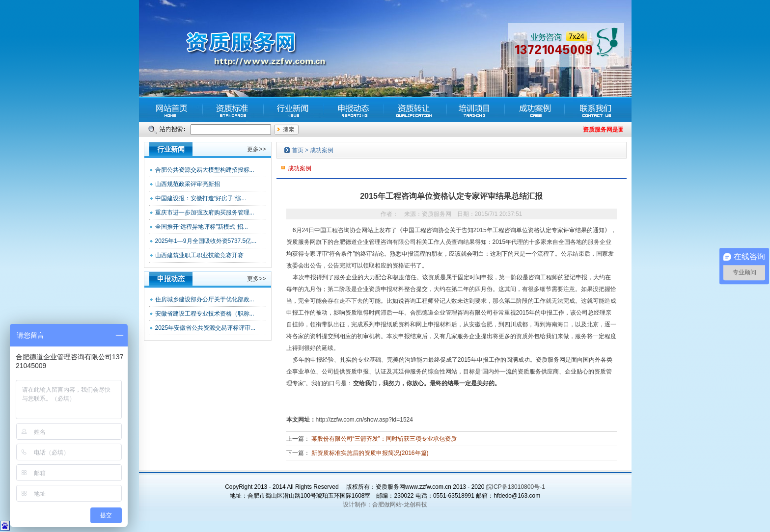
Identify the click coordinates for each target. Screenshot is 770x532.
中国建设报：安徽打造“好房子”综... (201, 198)
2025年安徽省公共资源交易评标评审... (206, 328)
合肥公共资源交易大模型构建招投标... (205, 170)
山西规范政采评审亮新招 (188, 184)
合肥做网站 (387, 505)
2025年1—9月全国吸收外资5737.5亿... (206, 241)
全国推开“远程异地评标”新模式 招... (202, 227)
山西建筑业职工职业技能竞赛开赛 (199, 255)
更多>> (256, 149)
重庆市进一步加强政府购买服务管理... (205, 213)
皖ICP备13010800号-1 (516, 487)
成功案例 (322, 150)
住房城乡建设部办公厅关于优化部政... (205, 299)
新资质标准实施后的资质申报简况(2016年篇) (370, 453)
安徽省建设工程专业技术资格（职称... (205, 314)
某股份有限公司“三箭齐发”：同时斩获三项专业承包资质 (384, 439)
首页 (298, 150)
